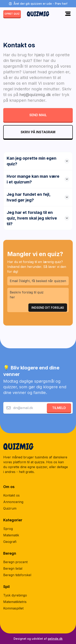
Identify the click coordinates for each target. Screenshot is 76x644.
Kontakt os (11, 495)
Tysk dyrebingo (15, 595)
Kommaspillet (13, 608)
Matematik (11, 535)
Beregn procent (15, 562)
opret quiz (12, 14)
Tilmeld (59, 408)
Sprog (8, 529)
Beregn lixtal (13, 568)
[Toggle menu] (68, 14)
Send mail (38, 115)
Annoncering (13, 502)
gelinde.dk (55, 639)
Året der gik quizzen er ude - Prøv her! (38, 4)
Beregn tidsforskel (17, 575)
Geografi (10, 542)
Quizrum (10, 508)
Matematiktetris (15, 602)
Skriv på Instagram (38, 132)
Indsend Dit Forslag (48, 308)
